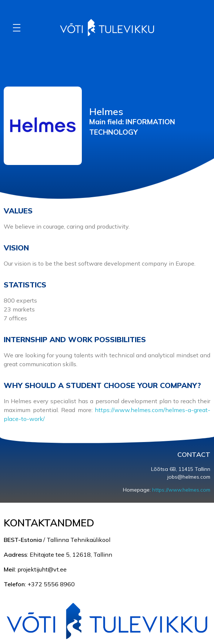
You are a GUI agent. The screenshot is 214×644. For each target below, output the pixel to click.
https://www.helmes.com (181, 490)
